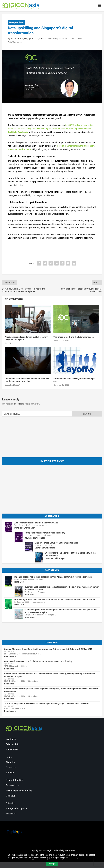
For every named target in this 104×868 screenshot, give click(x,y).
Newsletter (11, 814)
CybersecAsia (12, 745)
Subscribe (10, 804)
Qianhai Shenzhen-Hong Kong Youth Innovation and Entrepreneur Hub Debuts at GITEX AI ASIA (48, 650)
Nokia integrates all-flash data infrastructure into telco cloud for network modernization (55, 600)
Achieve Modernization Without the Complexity (36, 523)
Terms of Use (12, 786)
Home (9, 757)
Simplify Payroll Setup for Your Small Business (56, 543)
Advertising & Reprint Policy (19, 791)
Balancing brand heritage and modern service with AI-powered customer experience (53, 577)
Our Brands (11, 739)
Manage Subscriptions (16, 809)
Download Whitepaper (25, 528)
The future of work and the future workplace (74, 337)
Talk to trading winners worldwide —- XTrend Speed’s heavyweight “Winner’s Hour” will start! (47, 704)
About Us (10, 763)
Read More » (10, 657)
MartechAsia (12, 750)
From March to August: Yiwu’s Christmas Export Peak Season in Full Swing (38, 662)
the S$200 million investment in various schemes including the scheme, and (50, 129)
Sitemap (10, 773)
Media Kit (10, 796)
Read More (19, 582)
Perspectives (17, 23)
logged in (18, 404)
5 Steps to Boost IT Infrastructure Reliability (45, 533)
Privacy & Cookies (14, 781)
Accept (52, 864)
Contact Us (11, 768)
